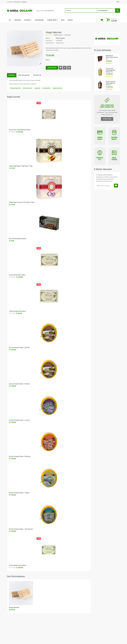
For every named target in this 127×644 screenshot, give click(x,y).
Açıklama (12, 75)
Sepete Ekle (52, 68)
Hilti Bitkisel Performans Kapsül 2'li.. (112, 57)
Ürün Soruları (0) (24, 75)
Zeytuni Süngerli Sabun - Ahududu (20, 456)
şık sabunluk (46, 88)
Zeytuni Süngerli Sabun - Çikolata (19, 348)
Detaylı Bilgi (107, 119)
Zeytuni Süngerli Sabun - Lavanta (19, 420)
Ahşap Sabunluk (15, 88)
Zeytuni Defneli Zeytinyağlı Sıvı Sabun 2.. (111, 83)
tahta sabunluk (27, 88)
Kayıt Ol (25, 2)
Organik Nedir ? (52, 20)
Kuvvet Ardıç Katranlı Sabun (18, 239)
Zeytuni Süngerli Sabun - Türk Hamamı (21, 529)
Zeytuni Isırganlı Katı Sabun (17, 311)
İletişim (70, 20)
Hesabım (28, 20)
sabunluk (37, 88)
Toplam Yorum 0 (58, 35)
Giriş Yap (17, 2)
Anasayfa (18, 20)
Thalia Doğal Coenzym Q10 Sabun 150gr (22, 202)
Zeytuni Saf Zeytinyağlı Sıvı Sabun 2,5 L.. (110, 70)
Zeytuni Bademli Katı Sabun (18, 565)
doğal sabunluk (57, 88)
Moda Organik (60, 38)
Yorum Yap (67, 35)
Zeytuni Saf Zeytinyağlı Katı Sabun (20, 130)
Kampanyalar (39, 20)
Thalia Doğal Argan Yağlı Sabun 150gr (21, 166)
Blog (63, 20)
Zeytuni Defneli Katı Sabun (17, 275)
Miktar (48, 60)
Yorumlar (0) (37, 75)
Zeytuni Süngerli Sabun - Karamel (19, 384)
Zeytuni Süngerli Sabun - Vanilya (19, 493)
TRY (118, 2)
